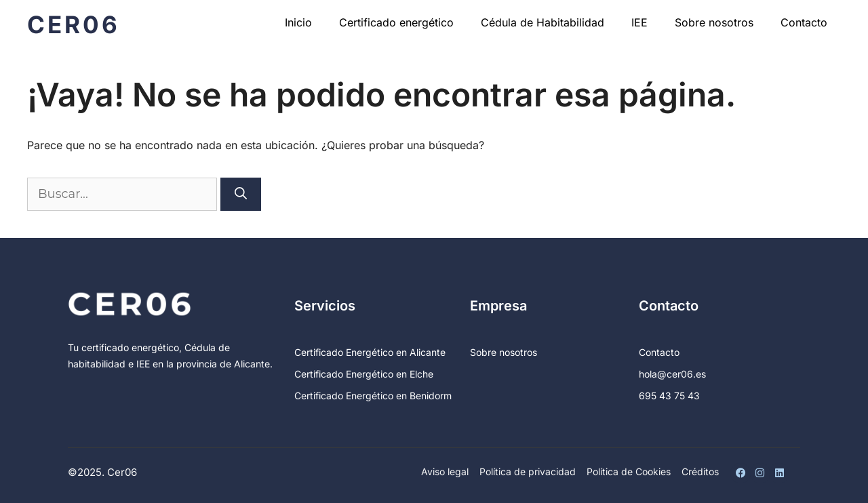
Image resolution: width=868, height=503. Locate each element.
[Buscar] (241, 194)
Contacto (804, 22)
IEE (639, 22)
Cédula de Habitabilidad (542, 22)
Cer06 (74, 24)
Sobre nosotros (714, 22)
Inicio (298, 22)
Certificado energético (396, 22)
